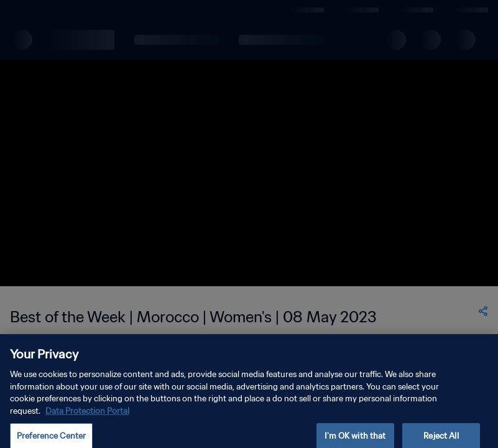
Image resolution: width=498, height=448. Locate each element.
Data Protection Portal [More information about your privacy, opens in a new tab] (87, 419)
